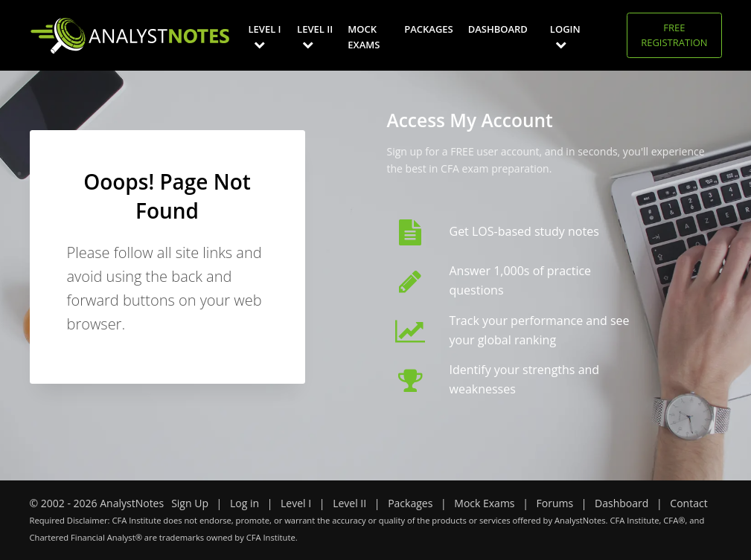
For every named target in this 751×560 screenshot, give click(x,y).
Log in (245, 503)
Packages (428, 29)
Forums (555, 503)
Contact (688, 503)
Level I (265, 36)
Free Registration (674, 35)
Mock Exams (364, 37)
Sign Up (190, 503)
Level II (315, 36)
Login (565, 36)
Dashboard (498, 29)
